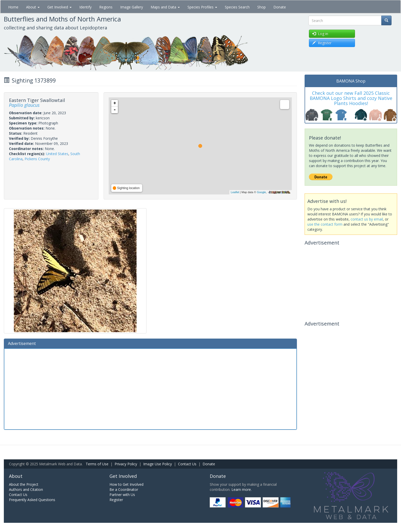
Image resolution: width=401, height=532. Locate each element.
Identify (85, 7)
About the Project (24, 484)
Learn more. (242, 489)
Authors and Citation (26, 489)
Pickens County (37, 159)
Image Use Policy (158, 464)
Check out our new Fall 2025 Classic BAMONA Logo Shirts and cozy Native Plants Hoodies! (351, 98)
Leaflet (235, 192)
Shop (261, 7)
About (33, 7)
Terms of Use (97, 464)
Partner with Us (122, 495)
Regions (106, 7)
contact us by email (367, 219)
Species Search (237, 7)
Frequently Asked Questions (32, 500)
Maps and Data (165, 7)
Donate (280, 7)
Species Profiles (202, 7)
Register (116, 500)
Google (261, 192)
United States (57, 154)
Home (13, 7)
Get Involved (59, 7)
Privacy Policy (126, 464)
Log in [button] (320, 34)
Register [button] (322, 43)
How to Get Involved (126, 484)
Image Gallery (132, 7)
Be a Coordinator (124, 489)
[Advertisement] (150, 388)
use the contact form (325, 224)
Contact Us (187, 464)
